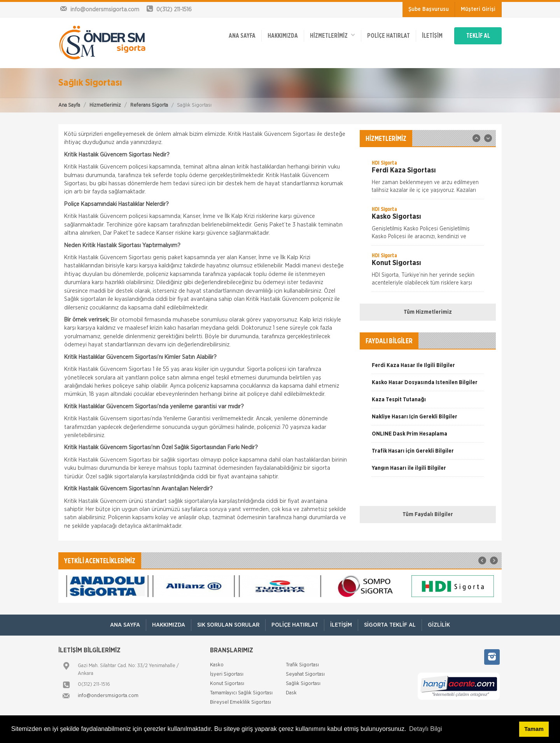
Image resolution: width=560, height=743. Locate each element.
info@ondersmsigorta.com (108, 696)
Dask (291, 693)
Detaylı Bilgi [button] (425, 729)
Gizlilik (439, 625)
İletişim (432, 36)
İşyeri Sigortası (227, 674)
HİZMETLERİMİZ (332, 35)
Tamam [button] (534, 729)
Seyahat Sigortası (305, 674)
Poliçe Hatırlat (388, 36)
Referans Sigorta (149, 105)
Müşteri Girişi (478, 9)
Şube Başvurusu (429, 9)
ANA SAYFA (242, 36)
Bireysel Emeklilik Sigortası (241, 702)
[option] (428, 179)
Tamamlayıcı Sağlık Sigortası (241, 693)
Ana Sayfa (69, 105)
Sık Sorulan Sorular (228, 625)
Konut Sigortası (227, 684)
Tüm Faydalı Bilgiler (428, 515)
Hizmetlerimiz (105, 105)
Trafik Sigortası (302, 665)
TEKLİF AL (478, 36)
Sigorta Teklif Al (390, 625)
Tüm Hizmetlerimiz (428, 312)
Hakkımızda (283, 36)
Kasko (217, 665)
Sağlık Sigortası (303, 684)
